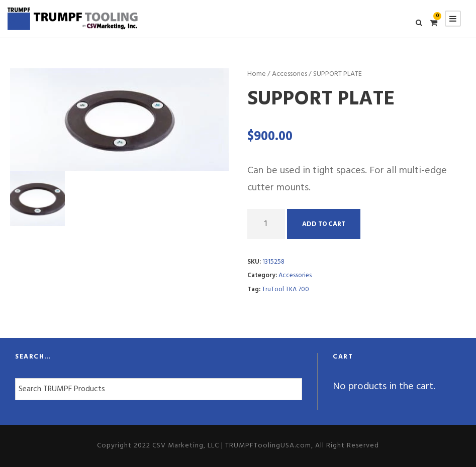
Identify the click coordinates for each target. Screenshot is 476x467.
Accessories (290, 74)
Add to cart (324, 224)
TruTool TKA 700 (285, 289)
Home (257, 74)
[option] (120, 120)
